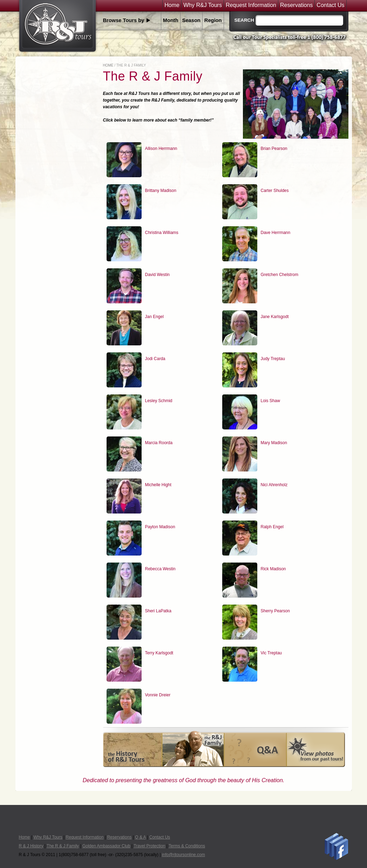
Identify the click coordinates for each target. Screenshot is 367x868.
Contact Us (330, 5)
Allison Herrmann (161, 149)
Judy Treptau (273, 359)
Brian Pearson (274, 149)
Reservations (296, 5)
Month (171, 20)
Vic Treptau (271, 653)
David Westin (157, 275)
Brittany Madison (161, 191)
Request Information (251, 5)
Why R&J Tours (203, 5)
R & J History (31, 846)
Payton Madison (160, 527)
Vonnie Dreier (158, 695)
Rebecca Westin (160, 569)
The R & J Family (63, 846)
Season (191, 20)
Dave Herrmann (276, 233)
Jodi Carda (155, 359)
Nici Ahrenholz (274, 485)
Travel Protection (149, 846)
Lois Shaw (270, 401)
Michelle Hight (158, 485)
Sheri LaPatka (158, 611)
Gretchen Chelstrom (280, 275)
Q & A (140, 837)
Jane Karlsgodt (275, 317)
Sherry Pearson (275, 611)
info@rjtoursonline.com (183, 855)
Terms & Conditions (187, 846)
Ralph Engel (272, 527)
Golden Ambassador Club (106, 846)
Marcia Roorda (159, 443)
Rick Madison (273, 569)
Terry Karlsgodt (159, 653)
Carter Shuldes (275, 191)
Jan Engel (154, 317)
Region (213, 20)
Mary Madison (274, 443)
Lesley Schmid (159, 401)
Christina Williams (162, 233)
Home (172, 5)
